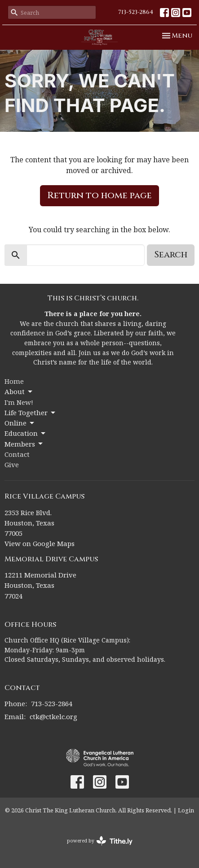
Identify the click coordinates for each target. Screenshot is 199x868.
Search (171, 254)
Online (20, 423)
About (19, 392)
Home (14, 381)
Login (186, 810)
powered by (100, 841)
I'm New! (19, 402)
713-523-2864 (136, 12)
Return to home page (99, 195)
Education (26, 433)
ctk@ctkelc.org (53, 716)
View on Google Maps (40, 543)
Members (24, 444)
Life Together (31, 413)
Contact (17, 454)
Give (12, 464)
